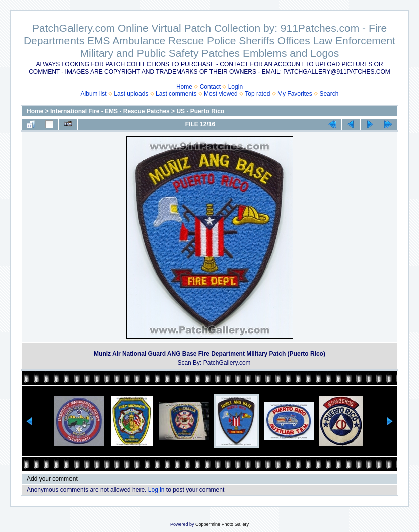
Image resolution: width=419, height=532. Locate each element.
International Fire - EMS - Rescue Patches (110, 111)
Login (235, 87)
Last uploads (131, 94)
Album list (94, 94)
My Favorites (295, 94)
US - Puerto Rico (200, 111)
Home (184, 87)
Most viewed (221, 94)
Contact (210, 87)
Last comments (176, 94)
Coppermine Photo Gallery (222, 524)
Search (329, 94)
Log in (156, 490)
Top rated (257, 94)
